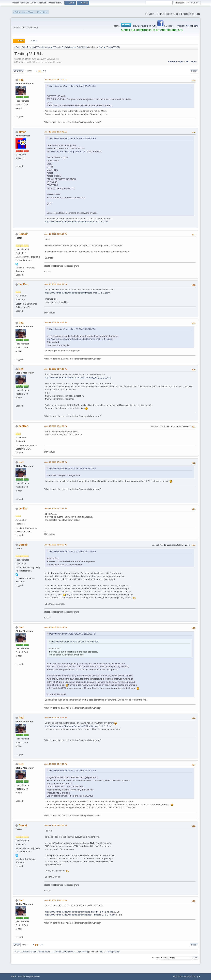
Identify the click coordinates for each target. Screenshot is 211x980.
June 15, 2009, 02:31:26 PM (56, 234)
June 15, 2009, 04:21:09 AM (56, 80)
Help (175, 977)
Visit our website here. (188, 26)
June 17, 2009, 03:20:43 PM (56, 718)
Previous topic (176, 61)
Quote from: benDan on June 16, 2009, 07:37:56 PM (73, 552)
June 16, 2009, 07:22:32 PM (56, 426)
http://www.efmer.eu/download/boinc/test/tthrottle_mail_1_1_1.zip (76, 222)
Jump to (155, 958)
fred (101, 47)
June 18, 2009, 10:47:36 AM (56, 900)
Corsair (23, 234)
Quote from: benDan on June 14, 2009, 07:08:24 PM (73, 138)
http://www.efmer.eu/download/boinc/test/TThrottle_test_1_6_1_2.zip (78, 377)
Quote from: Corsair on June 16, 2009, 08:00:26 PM (72, 634)
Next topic (191, 61)
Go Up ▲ (197, 977)
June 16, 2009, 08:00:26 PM (56, 545)
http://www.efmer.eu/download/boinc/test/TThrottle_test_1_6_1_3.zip (78, 726)
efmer (22, 132)
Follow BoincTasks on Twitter (145, 26)
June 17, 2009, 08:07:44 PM (56, 825)
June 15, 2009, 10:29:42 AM (56, 132)
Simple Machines (33, 977)
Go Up (17, 945)
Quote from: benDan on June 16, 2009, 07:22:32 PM (73, 469)
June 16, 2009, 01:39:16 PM (56, 369)
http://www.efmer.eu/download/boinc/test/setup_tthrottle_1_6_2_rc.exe (79, 912)
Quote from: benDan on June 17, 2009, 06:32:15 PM (73, 771)
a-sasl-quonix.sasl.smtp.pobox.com (68, 151)
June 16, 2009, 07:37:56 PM (56, 508)
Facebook (169, 26)
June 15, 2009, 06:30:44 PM (56, 323)
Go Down (18, 71)
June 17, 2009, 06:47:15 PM (56, 764)
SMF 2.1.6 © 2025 (18, 977)
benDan (23, 284)
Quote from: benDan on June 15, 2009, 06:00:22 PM (73, 329)
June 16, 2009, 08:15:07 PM (56, 627)
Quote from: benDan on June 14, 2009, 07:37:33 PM (73, 86)
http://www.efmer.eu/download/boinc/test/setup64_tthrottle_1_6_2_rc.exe (80, 915)
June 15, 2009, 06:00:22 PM (56, 284)
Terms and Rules (185, 977)
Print (194, 71)
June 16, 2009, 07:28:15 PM (56, 462)
